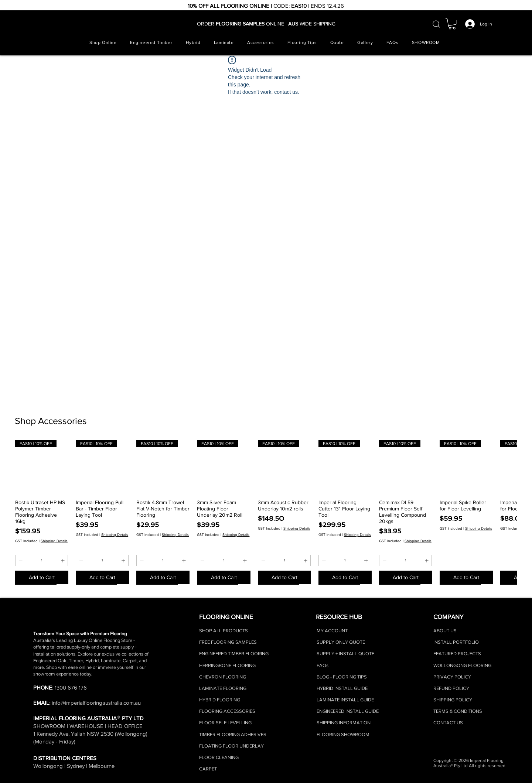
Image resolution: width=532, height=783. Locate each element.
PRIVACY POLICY (452, 677)
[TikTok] (354, 763)
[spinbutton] (42, 560)
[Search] (436, 24)
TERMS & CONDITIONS (458, 711)
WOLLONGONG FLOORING (462, 665)
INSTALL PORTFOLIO (456, 642)
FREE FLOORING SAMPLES (228, 642)
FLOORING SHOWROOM (343, 734)
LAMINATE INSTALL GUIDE (345, 700)
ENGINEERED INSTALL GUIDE (348, 711)
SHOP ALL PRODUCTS (224, 631)
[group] (266, 512)
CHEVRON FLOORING (223, 677)
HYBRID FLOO (214, 700)
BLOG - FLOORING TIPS (342, 677)
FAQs (323, 665)
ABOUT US (445, 631)
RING (235, 700)
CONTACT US (448, 723)
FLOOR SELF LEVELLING (225, 723)
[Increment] (63, 560)
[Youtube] (385, 763)
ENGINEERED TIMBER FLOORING (234, 654)
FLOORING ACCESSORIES (227, 711)
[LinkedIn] (369, 763)
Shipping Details (54, 541)
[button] (452, 24)
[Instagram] (323, 763)
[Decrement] (20, 560)
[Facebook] (338, 763)
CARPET (208, 769)
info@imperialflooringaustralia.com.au (96, 703)
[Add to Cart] (42, 577)
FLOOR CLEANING (219, 757)
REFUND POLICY (451, 688)
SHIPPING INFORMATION (344, 723)
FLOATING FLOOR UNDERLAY (231, 746)
